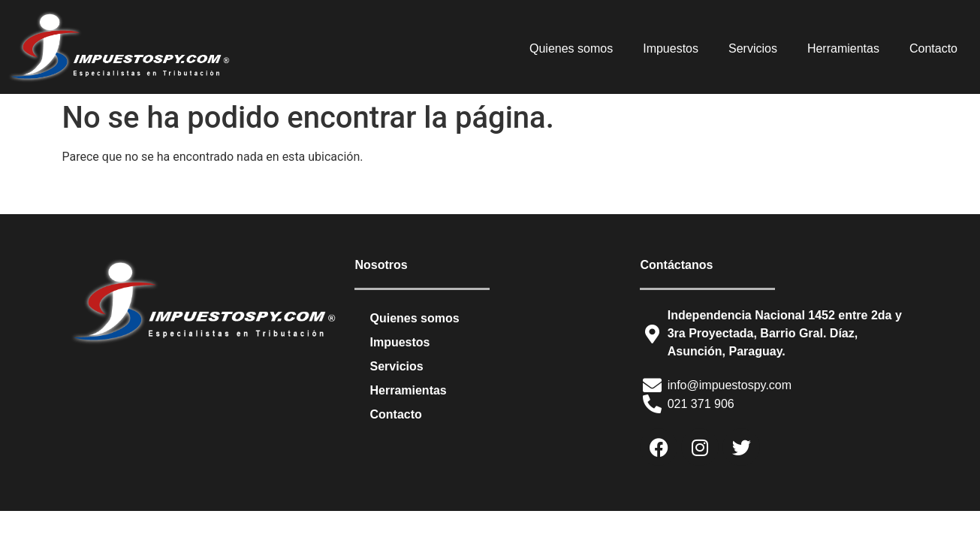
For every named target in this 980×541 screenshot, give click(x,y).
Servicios (753, 48)
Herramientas (843, 48)
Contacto (933, 48)
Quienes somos (571, 48)
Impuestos (671, 48)
